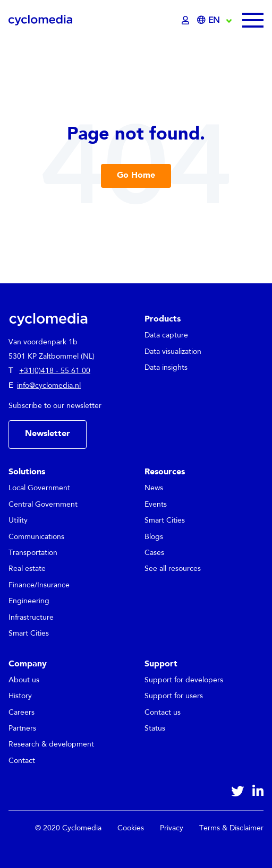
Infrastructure (31, 618)
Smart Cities (29, 633)
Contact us (163, 713)
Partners (22, 728)
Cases (154, 553)
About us (24, 680)
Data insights (166, 368)
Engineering (29, 601)
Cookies (131, 828)
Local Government (39, 488)
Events (156, 505)
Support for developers (184, 680)
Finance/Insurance (39, 585)
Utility (18, 520)
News (154, 488)
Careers (22, 713)
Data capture (166, 335)
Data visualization (173, 352)
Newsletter (48, 434)
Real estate (27, 569)
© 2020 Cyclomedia (68, 828)
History (20, 696)
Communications (36, 537)
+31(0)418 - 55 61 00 (55, 371)
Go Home (136, 176)
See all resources (173, 569)
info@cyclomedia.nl (49, 386)
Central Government (43, 505)
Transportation (33, 553)
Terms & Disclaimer (231, 828)
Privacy (172, 828)
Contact (22, 761)
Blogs (154, 537)
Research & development (51, 744)
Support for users (174, 696)
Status (155, 728)
